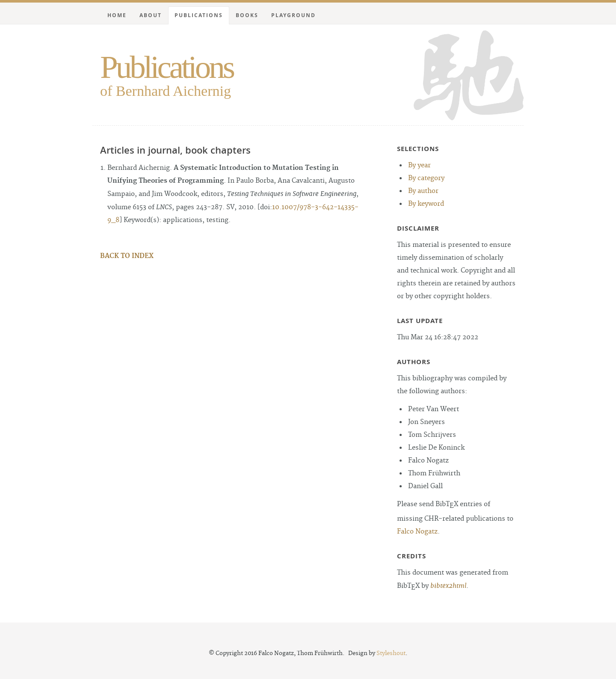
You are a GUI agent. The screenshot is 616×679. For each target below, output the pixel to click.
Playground (293, 15)
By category (426, 178)
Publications (167, 67)
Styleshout (391, 653)
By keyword (426, 204)
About (151, 15)
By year (419, 165)
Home (117, 15)
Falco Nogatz (417, 532)
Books (247, 15)
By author (423, 191)
